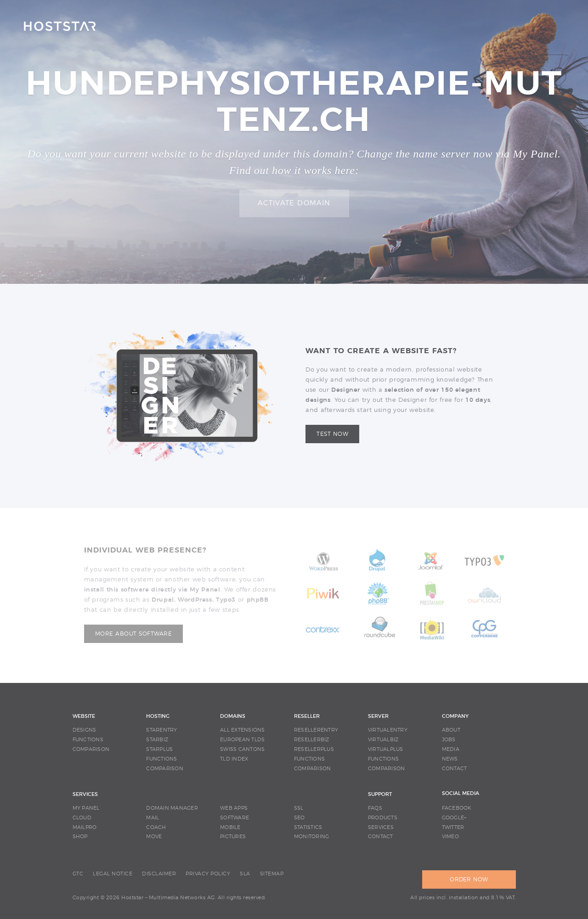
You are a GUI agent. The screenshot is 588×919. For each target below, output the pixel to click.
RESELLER (307, 716)
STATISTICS (308, 827)
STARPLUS (159, 749)
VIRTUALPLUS (386, 749)
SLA (245, 874)
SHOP (80, 837)
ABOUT (451, 730)
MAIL (153, 818)
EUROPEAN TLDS (242, 740)
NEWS (450, 759)
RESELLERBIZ (312, 740)
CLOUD (82, 818)
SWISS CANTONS (242, 749)
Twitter (453, 827)
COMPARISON (91, 749)
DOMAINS (233, 716)
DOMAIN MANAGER (172, 808)
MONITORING (312, 837)
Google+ (454, 818)
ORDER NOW (469, 880)
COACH (156, 827)
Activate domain (294, 203)
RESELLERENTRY (316, 730)
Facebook (457, 808)
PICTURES (233, 837)
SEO (300, 818)
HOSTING (158, 716)
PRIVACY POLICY (208, 874)
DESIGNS (85, 730)
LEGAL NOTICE (113, 874)
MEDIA (451, 749)
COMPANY (455, 716)
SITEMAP (272, 874)
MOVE (154, 837)
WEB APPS (234, 808)
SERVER (378, 716)
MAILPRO (85, 827)
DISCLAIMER (159, 874)
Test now (332, 434)
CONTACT (455, 769)
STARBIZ (157, 740)
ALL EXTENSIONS (243, 730)
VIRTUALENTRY (388, 730)
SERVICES (85, 794)
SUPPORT (380, 794)
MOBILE (230, 827)
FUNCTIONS (88, 740)
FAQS (375, 808)
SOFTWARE (235, 818)
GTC (78, 874)
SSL (299, 808)
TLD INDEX (234, 759)
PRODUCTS (383, 818)
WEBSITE (84, 716)
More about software (134, 634)
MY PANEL (86, 808)
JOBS (449, 740)
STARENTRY (161, 730)
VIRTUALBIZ (383, 740)
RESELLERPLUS (314, 749)
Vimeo (450, 837)
